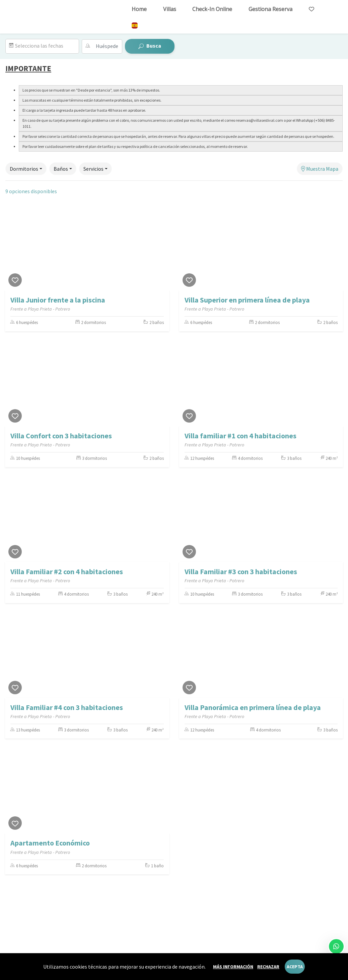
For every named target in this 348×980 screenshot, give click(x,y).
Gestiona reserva (270, 9)
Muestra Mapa (320, 169)
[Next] (162, 248)
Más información (233, 967)
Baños (61, 169)
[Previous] (12, 248)
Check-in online (212, 9)
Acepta (295, 967)
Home (139, 9)
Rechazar (268, 967)
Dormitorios (24, 169)
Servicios (93, 169)
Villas (170, 9)
